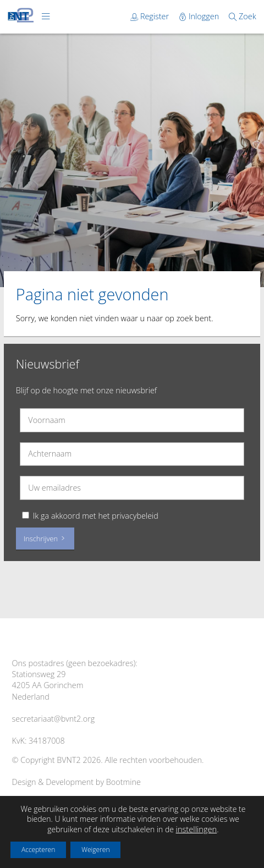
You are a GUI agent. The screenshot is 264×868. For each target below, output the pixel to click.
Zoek (242, 16)
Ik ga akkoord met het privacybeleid (96, 516)
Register (151, 16)
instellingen (197, 829)
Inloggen (200, 16)
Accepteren (38, 850)
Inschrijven (45, 539)
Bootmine (123, 782)
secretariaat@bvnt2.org (54, 719)
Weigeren (95, 850)
